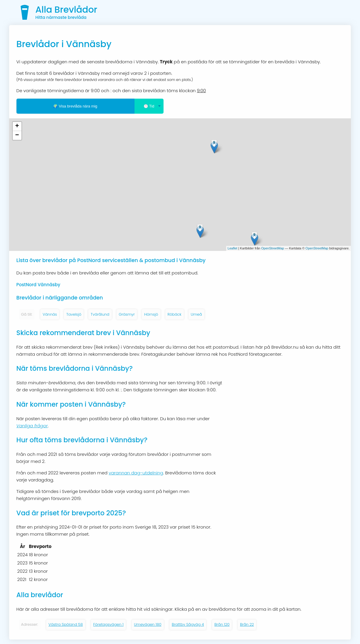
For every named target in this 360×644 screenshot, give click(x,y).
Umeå (196, 314)
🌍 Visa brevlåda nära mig (75, 106)
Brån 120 (222, 624)
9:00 (201, 91)
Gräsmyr (127, 314)
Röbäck (175, 314)
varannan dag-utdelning (136, 473)
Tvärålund (100, 314)
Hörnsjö (151, 314)
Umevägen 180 (148, 624)
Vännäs (50, 314)
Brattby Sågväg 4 (188, 624)
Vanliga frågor (32, 426)
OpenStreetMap (273, 248)
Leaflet (232, 248)
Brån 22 (247, 624)
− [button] (17, 135)
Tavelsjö (74, 314)
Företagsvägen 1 (108, 624)
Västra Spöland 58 (66, 624)
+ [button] (17, 126)
